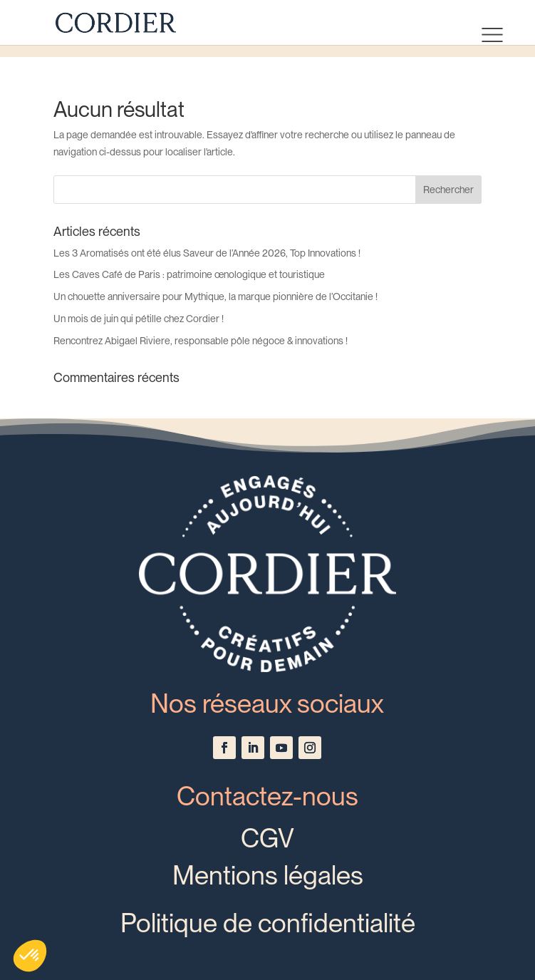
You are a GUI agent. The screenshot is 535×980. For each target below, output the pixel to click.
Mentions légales (268, 875)
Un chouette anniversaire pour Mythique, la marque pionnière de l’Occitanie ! (215, 296)
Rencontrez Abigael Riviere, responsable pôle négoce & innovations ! (201, 341)
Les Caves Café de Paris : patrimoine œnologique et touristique (189, 274)
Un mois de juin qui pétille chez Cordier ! (139, 319)
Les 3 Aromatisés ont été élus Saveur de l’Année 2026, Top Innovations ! (207, 253)
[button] (30, 956)
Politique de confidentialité (268, 923)
